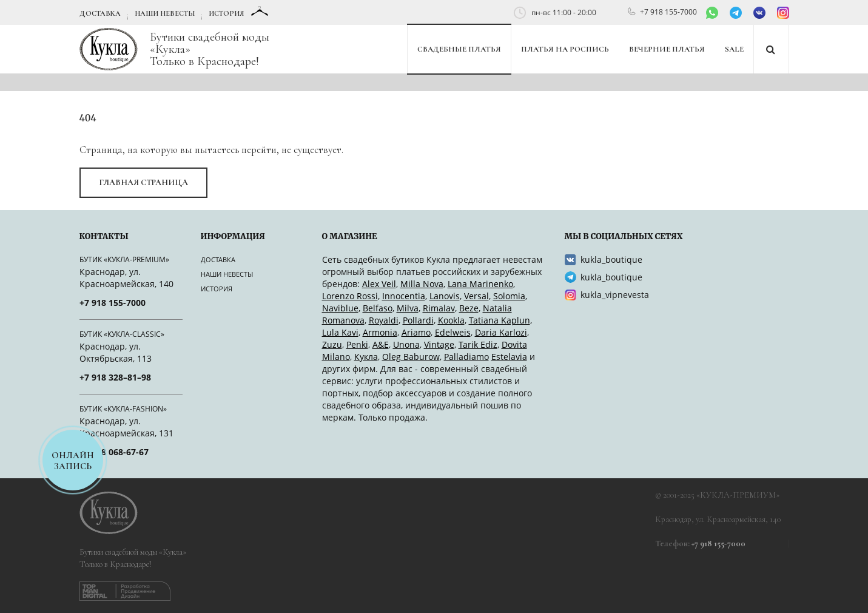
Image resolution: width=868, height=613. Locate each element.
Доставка (100, 13)
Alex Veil (379, 284)
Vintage (439, 344)
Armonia (380, 332)
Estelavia (509, 357)
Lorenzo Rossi (350, 296)
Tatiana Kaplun (500, 320)
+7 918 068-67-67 (114, 452)
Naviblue (340, 308)
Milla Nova (422, 284)
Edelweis (453, 332)
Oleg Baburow (411, 357)
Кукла (366, 357)
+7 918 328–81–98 (115, 377)
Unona (406, 344)
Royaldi (384, 320)
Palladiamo (466, 357)
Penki (357, 344)
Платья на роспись (565, 49)
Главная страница (143, 182)
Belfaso (378, 308)
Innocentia (404, 296)
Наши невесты (165, 13)
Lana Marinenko (480, 284)
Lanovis (445, 296)
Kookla (451, 320)
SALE (734, 49)
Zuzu (332, 344)
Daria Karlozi (501, 332)
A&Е (381, 344)
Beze (469, 308)
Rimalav (439, 308)
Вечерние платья (667, 49)
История (226, 13)
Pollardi (418, 320)
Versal (476, 296)
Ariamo (416, 332)
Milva (408, 308)
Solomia (509, 296)
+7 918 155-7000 (668, 12)
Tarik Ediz (478, 344)
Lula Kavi (340, 332)
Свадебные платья (459, 49)
